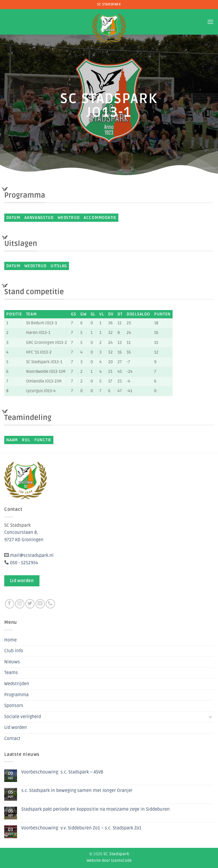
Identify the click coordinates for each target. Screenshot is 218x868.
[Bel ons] (50, 604)
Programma (16, 695)
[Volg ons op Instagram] (20, 604)
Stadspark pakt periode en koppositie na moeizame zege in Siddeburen (96, 809)
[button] (210, 22)
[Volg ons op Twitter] (30, 604)
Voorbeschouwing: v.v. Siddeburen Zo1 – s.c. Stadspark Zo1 (81, 828)
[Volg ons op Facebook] (10, 604)
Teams (11, 673)
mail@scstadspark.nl (32, 555)
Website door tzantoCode (109, 860)
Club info (14, 651)
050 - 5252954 (24, 563)
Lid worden (16, 727)
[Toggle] (210, 717)
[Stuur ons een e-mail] (40, 604)
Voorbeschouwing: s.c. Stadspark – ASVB (62, 772)
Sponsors (14, 706)
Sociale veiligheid (23, 717)
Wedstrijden (17, 684)
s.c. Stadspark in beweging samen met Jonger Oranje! (77, 791)
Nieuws (12, 662)
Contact (12, 739)
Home (11, 640)
